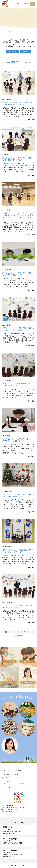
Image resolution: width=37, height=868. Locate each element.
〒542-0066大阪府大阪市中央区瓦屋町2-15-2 (18, 852)
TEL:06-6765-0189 (8, 857)
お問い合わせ (7, 787)
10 (34, 632)
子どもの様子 (25, 52)
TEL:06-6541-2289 (21, 4)
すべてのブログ (12, 52)
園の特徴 (19, 771)
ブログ (5, 778)
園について (6, 771)
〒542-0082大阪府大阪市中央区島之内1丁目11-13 (18, 841)
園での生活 (6, 774)
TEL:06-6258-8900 (8, 845)
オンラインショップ (8, 783)
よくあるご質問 (20, 784)
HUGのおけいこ (20, 774)
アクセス (19, 778)
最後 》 (20, 636)
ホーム (3, 31)
